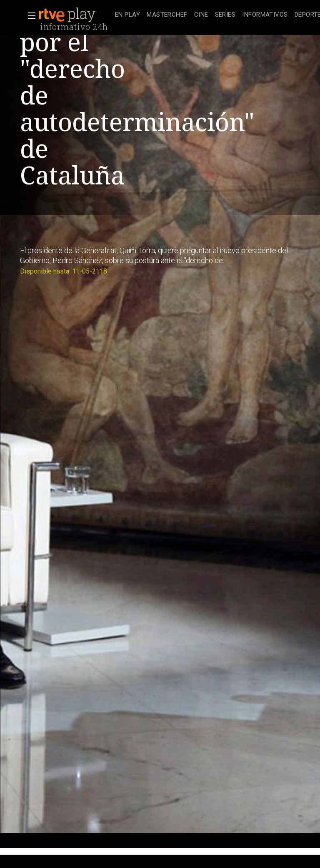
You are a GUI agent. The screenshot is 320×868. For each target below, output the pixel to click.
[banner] (75, 15)
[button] (29, 16)
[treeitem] (127, 15)
